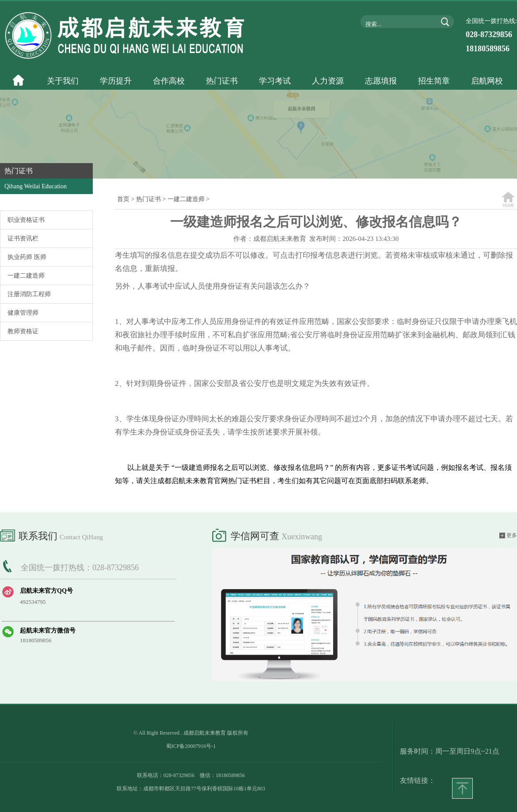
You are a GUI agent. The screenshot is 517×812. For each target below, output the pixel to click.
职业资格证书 (26, 220)
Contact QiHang (81, 537)
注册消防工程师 (29, 294)
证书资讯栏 (23, 238)
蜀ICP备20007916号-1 (191, 746)
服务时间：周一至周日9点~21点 (450, 751)
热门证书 (148, 199)
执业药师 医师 (27, 257)
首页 (123, 199)
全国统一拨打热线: (491, 35)
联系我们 (51, 534)
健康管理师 (23, 313)
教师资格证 (23, 331)
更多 (508, 536)
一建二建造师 (26, 276)
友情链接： (418, 780)
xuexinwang (302, 537)
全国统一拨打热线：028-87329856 (80, 568)
